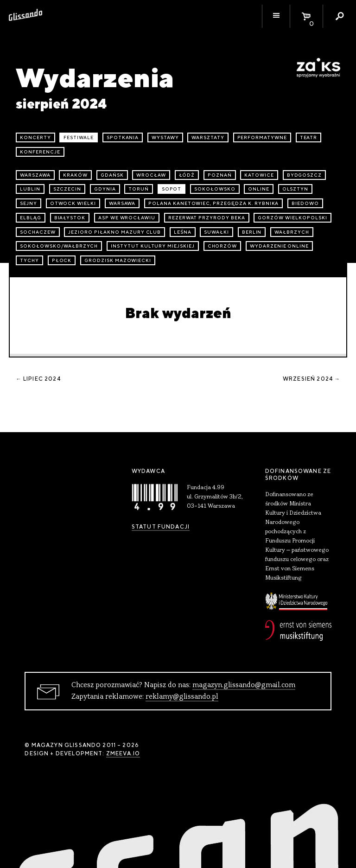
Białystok (70, 218)
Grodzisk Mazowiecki (118, 260)
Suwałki (216, 232)
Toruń (139, 189)
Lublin (30, 189)
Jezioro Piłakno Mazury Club (114, 232)
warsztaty (208, 137)
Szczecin (67, 189)
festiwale (79, 137)
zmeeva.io (123, 753)
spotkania (123, 137)
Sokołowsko (215, 189)
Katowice (259, 175)
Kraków (75, 175)
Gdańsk (112, 175)
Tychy (29, 260)
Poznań (220, 175)
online (259, 189)
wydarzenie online (279, 246)
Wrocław (151, 175)
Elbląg (31, 218)
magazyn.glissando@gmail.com (244, 685)
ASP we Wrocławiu (127, 218)
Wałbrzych (292, 232)
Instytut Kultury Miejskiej (153, 246)
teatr (309, 137)
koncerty (35, 137)
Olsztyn (296, 189)
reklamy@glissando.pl (182, 697)
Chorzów (222, 246)
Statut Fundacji (161, 527)
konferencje (40, 152)
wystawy (165, 137)
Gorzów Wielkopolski (292, 218)
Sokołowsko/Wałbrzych (59, 246)
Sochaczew (38, 232)
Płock (62, 260)
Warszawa (35, 175)
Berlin (252, 232)
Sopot (172, 189)
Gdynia (105, 189)
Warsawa (122, 203)
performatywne (262, 137)
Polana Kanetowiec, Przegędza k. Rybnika (213, 203)
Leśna (183, 232)
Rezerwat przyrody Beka (207, 218)
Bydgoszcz (305, 175)
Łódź (187, 175)
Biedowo (305, 203)
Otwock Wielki (73, 203)
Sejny (29, 203)
